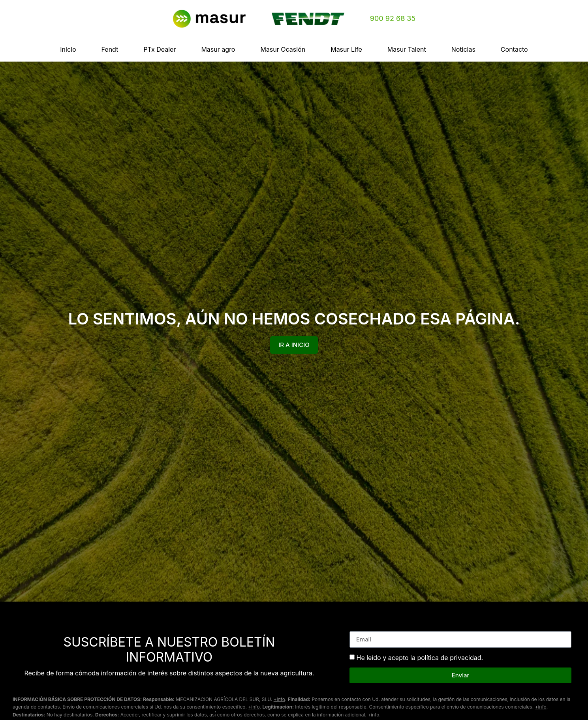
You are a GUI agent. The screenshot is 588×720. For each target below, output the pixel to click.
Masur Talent (407, 49)
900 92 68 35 (393, 18)
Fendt (110, 49)
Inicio (68, 49)
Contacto (514, 49)
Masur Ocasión (283, 49)
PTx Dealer (160, 49)
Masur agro (218, 49)
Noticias (463, 49)
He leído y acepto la (420, 658)
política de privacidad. (450, 658)
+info (279, 699)
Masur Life (346, 49)
